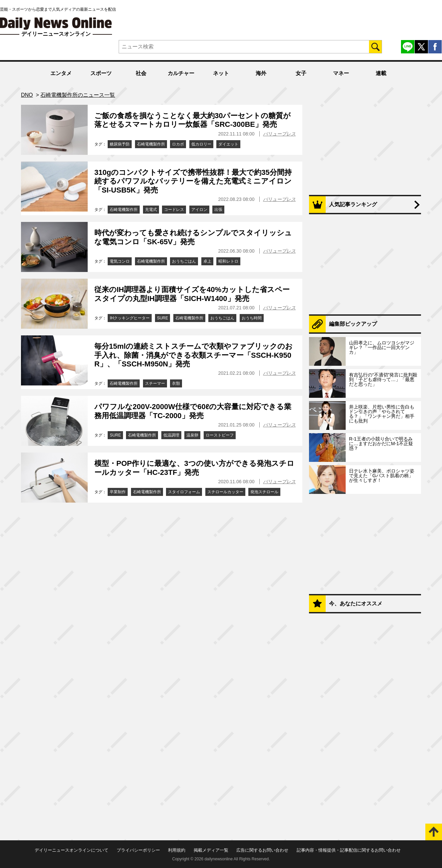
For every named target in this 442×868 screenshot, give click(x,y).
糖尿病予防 (120, 144)
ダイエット (228, 144)
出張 (218, 210)
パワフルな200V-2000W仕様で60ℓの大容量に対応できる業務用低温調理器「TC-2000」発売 (193, 411)
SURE (162, 318)
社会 (141, 73)
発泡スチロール (264, 492)
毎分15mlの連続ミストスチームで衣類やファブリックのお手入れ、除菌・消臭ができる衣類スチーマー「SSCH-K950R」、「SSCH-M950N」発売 (193, 355)
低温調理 (171, 435)
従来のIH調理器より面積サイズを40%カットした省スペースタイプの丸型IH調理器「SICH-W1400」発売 (192, 294)
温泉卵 (192, 435)
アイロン (199, 210)
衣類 (176, 383)
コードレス (174, 210)
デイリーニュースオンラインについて (71, 850)
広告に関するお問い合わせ (262, 850)
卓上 (207, 261)
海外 (261, 73)
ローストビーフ (220, 435)
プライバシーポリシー (138, 850)
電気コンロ (120, 261)
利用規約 (177, 850)
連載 (381, 73)
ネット (221, 73)
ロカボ (178, 144)
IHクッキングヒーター (130, 318)
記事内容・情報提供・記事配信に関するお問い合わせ (349, 850)
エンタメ (61, 73)
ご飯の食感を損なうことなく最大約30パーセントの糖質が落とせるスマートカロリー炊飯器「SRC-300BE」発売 (192, 120)
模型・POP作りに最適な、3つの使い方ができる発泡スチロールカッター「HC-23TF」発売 (194, 468)
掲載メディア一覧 (211, 850)
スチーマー (155, 383)
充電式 (151, 210)
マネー (341, 73)
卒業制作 (118, 492)
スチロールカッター (225, 492)
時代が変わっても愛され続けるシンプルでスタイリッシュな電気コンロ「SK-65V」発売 (193, 237)
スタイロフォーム (184, 492)
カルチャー (181, 73)
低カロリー (201, 144)
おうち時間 (252, 318)
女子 (301, 73)
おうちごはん (184, 261)
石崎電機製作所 (151, 144)
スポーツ (101, 73)
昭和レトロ (228, 261)
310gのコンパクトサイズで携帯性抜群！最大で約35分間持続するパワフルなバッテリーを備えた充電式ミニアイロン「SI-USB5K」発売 (193, 181)
